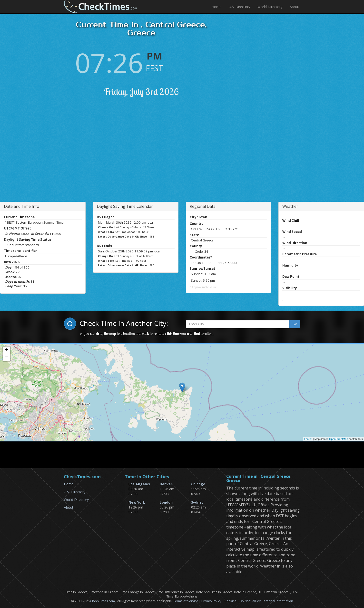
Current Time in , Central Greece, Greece (259, 479)
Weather (290, 206)
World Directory (270, 7)
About (294, 7)
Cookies (231, 601)
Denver (166, 484)
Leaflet (308, 439)
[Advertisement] (108, 155)
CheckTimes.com (103, 601)
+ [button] (7, 350)
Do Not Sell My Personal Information (266, 601)
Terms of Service (186, 601)
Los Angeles (139, 484)
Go (295, 324)
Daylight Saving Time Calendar (125, 206)
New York (137, 502)
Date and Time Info (22, 206)
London (166, 502)
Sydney (197, 502)
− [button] (7, 358)
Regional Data (203, 206)
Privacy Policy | (213, 601)
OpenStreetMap (339, 439)
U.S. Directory (239, 7)
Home (216, 7)
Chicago (198, 484)
